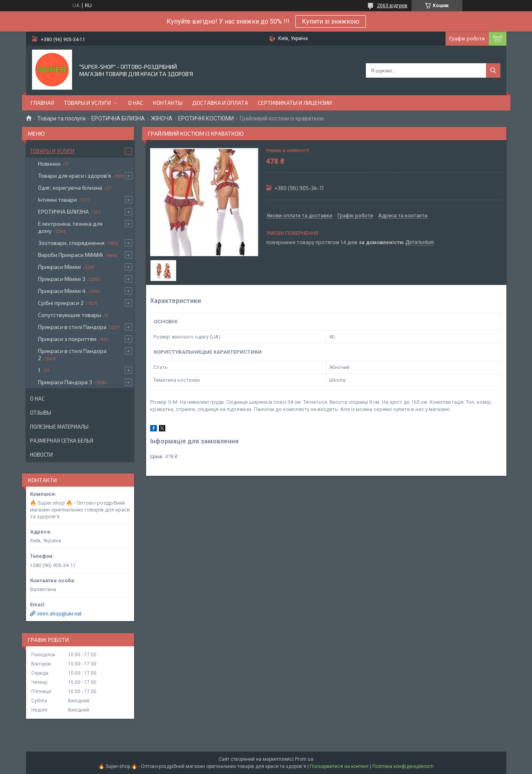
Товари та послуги (61, 118)
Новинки (49, 163)
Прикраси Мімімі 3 (62, 279)
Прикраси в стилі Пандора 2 (72, 354)
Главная (42, 103)
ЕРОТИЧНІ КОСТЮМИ (206, 118)
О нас (136, 103)
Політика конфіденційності (403, 766)
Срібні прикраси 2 (61, 303)
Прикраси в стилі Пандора (72, 327)
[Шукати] (493, 70)
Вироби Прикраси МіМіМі (70, 255)
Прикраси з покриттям (67, 339)
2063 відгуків (392, 6)
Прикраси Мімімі (59, 267)
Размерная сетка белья (62, 441)
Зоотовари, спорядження (71, 243)
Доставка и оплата (220, 103)
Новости (41, 455)
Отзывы (41, 413)
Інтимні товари (57, 200)
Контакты (168, 103)
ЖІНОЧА (162, 118)
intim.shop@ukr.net (59, 614)
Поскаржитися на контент (339, 766)
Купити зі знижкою (331, 21)
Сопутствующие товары (70, 315)
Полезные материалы (59, 427)
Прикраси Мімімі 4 (62, 291)
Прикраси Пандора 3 (65, 382)
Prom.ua (304, 759)
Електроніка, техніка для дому (70, 227)
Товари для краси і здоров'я (74, 175)
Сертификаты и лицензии (295, 103)
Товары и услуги (87, 103)
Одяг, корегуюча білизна (70, 187)
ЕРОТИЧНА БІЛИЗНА (118, 118)
